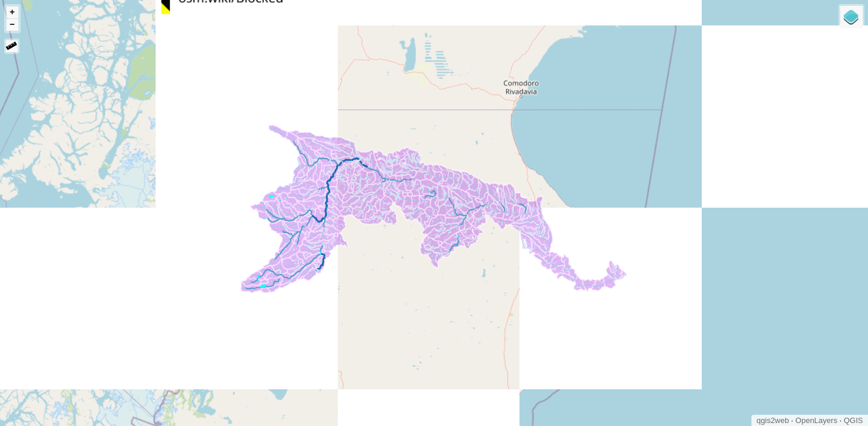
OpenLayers (816, 420)
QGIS (854, 420)
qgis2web (773, 420)
